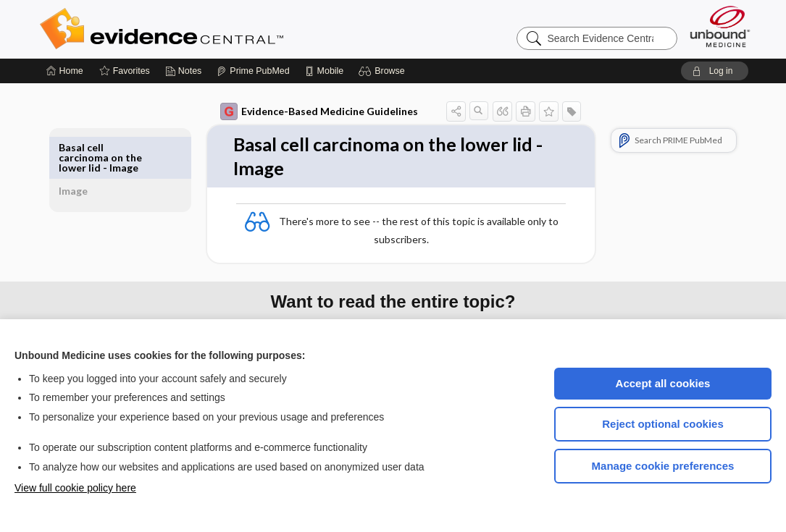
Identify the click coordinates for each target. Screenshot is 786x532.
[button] (384, 71)
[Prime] (253, 71)
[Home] (65, 71)
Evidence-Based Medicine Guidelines (302, 111)
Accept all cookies (663, 383)
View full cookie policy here (75, 488)
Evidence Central (220, 29)
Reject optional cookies (663, 424)
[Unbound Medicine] (720, 26)
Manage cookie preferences (663, 466)
